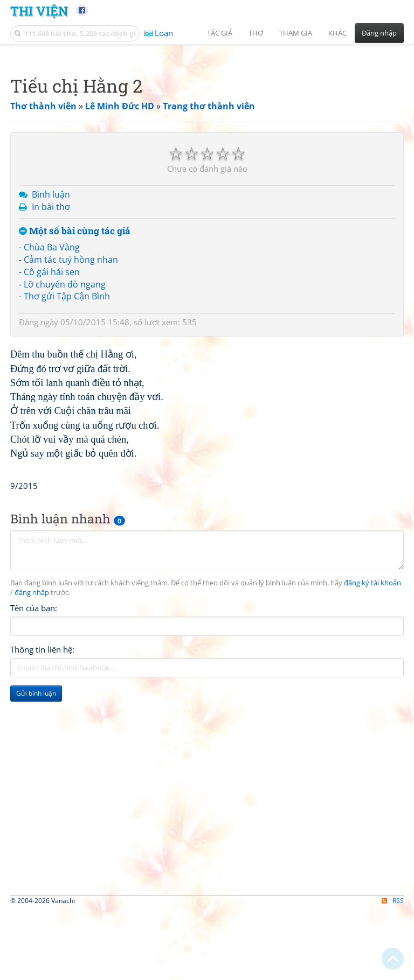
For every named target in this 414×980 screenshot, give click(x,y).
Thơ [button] (256, 33)
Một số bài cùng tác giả (75, 382)
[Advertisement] (207, 127)
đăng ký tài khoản (372, 884)
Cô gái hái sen (52, 423)
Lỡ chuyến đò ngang (65, 435)
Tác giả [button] (220, 33)
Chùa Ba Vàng (52, 398)
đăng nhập (32, 894)
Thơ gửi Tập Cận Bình (67, 447)
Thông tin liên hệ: (42, 951)
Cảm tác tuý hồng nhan (71, 410)
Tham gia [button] (296, 33)
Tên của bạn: (34, 909)
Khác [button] (337, 33)
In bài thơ (51, 358)
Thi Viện (39, 10)
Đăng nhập (379, 33)
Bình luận (51, 345)
